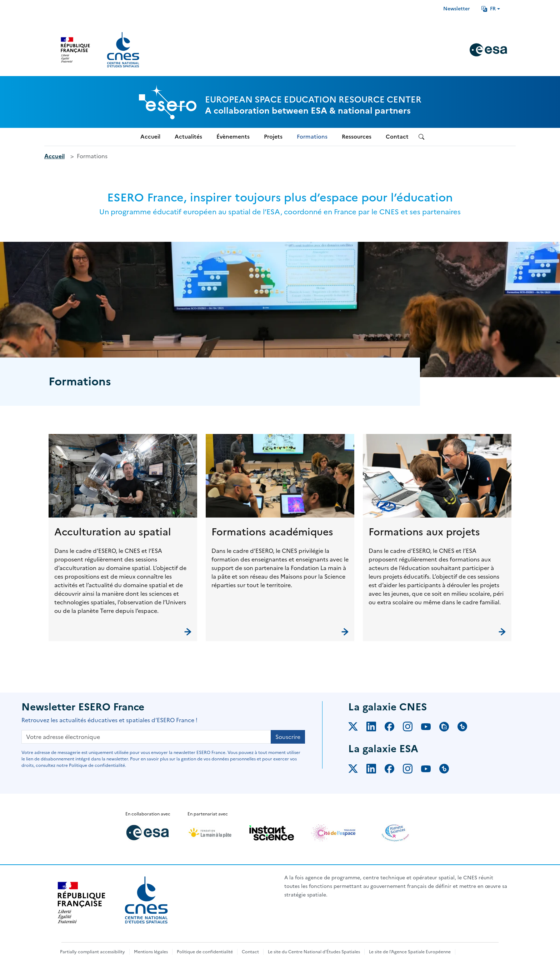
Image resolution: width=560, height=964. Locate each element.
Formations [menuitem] (312, 137)
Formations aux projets (424, 532)
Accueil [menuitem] (150, 137)
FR (489, 9)
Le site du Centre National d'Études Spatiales (314, 952)
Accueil (54, 156)
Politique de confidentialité (205, 952)
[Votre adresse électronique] (146, 737)
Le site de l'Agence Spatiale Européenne (410, 952)
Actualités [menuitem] (188, 137)
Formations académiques (272, 532)
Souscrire (288, 737)
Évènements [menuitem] (233, 137)
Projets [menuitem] (273, 137)
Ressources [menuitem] (357, 137)
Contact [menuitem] (397, 137)
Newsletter (457, 9)
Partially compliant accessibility (92, 952)
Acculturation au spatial (113, 532)
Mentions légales (151, 952)
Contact (250, 952)
